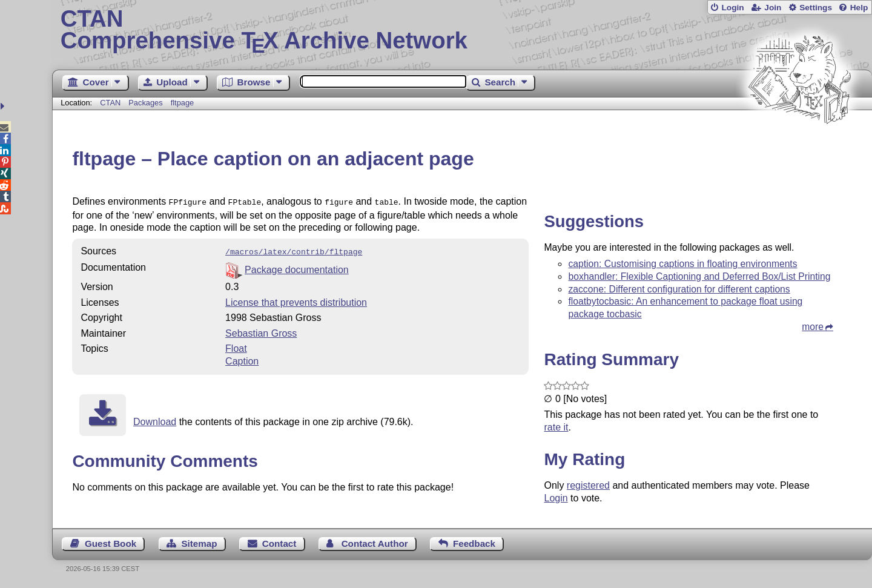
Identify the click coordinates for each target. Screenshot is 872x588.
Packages (147, 103)
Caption (242, 359)
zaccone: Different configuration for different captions (679, 289)
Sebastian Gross (261, 331)
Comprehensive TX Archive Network (462, 30)
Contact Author (375, 543)
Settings (816, 8)
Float (236, 346)
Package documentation (297, 267)
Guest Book (111, 543)
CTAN (110, 103)
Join (773, 8)
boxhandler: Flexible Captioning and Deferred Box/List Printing (699, 276)
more (813, 327)
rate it (556, 427)
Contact (279, 543)
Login (732, 8)
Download (155, 419)
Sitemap (199, 543)
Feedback (474, 543)
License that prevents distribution (296, 300)
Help (859, 8)
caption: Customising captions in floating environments (682, 264)
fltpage (182, 103)
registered (588, 485)
